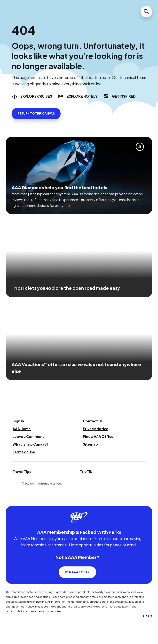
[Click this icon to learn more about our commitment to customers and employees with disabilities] (13, 500)
